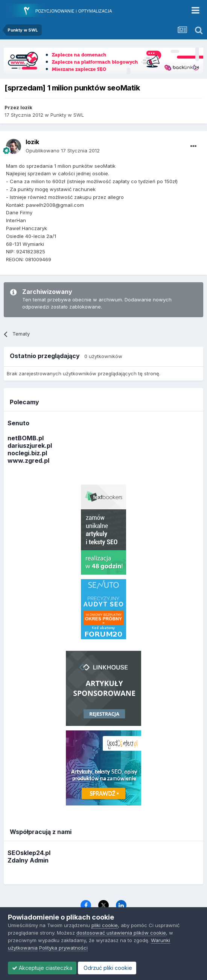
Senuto (18, 423)
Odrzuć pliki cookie (107, 968)
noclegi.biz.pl (27, 453)
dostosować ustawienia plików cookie (121, 933)
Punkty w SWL (67, 115)
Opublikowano (63, 151)
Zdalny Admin (28, 860)
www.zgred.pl (28, 461)
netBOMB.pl (26, 438)
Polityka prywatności (63, 948)
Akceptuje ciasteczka (42, 968)
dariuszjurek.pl (30, 446)
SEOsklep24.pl (29, 853)
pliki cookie (105, 925)
